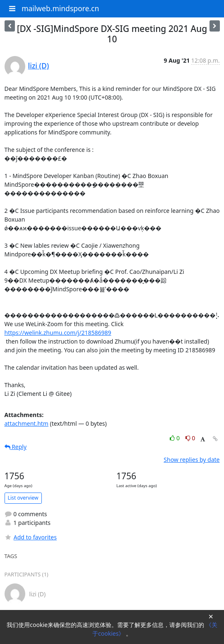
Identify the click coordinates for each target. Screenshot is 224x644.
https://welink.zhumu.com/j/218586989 (58, 333)
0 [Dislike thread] (190, 438)
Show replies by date (191, 460)
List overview (23, 498)
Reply (16, 447)
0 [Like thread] (175, 438)
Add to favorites (31, 537)
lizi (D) (39, 66)
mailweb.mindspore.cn (60, 8)
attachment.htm (26, 423)
